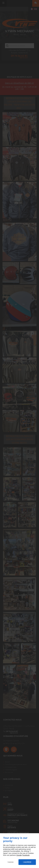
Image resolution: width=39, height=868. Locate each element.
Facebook (26, 855)
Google (19, 855)
